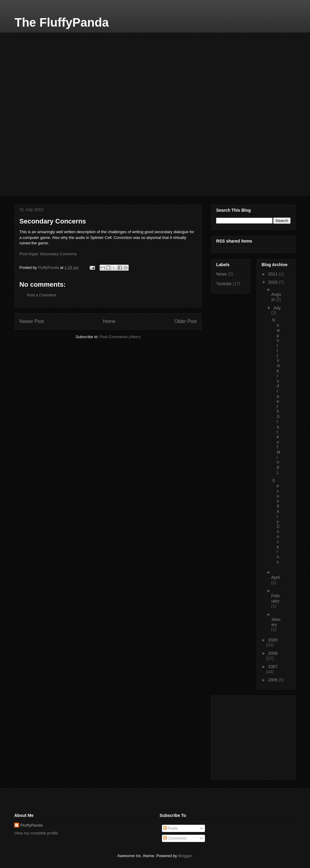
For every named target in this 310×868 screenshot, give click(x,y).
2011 (274, 274)
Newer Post (32, 321)
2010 (274, 282)
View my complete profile (36, 833)
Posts (170, 828)
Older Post (186, 321)
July (277, 308)
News (221, 274)
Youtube (224, 284)
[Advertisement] (60, 70)
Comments (175, 838)
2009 (273, 640)
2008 (273, 653)
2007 (273, 667)
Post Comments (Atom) (120, 337)
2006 (274, 680)
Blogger (185, 856)
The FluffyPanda (62, 22)
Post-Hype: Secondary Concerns (48, 254)
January (276, 622)
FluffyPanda (31, 825)
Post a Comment (42, 295)
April (275, 577)
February (276, 598)
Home (109, 321)
